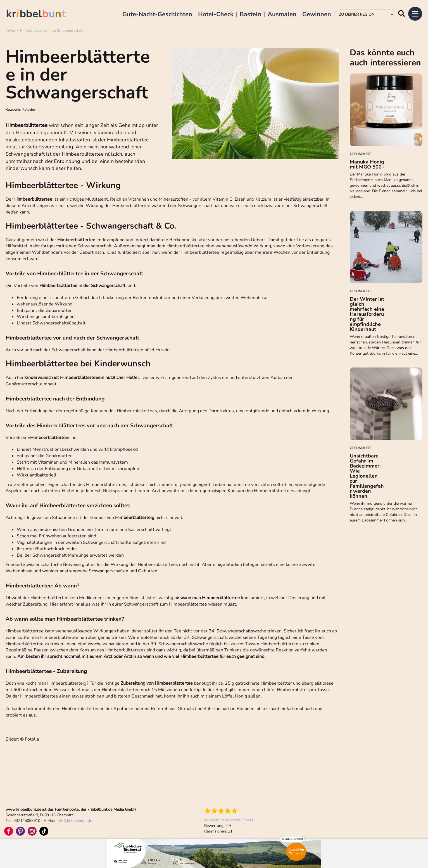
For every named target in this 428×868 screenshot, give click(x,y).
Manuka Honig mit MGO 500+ (367, 164)
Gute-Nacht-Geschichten (157, 15)
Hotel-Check (216, 15)
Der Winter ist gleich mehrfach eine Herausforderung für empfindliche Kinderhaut (367, 314)
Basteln (251, 15)
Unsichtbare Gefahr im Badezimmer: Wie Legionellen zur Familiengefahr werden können (367, 476)
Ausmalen (282, 15)
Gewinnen (317, 15)
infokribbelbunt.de (74, 821)
